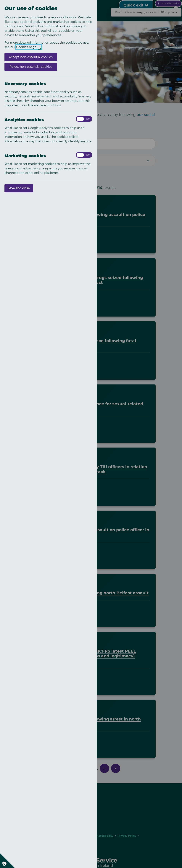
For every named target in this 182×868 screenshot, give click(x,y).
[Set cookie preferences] (7, 861)
